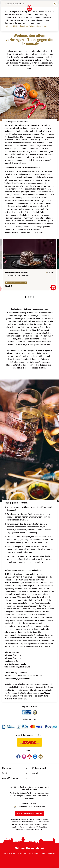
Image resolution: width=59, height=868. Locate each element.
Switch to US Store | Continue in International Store (26, 26)
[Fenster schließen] (55, 4)
